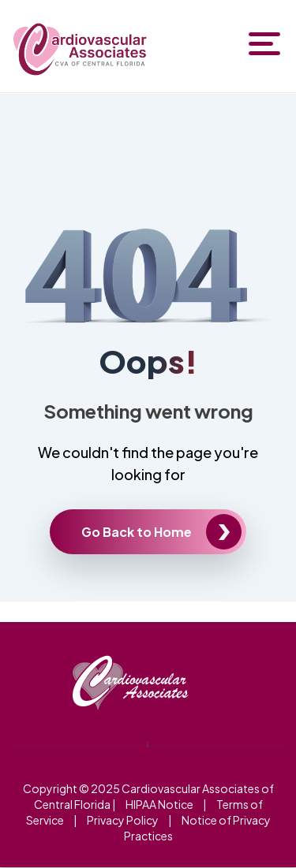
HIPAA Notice (159, 804)
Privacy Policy (123, 820)
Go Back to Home (137, 532)
